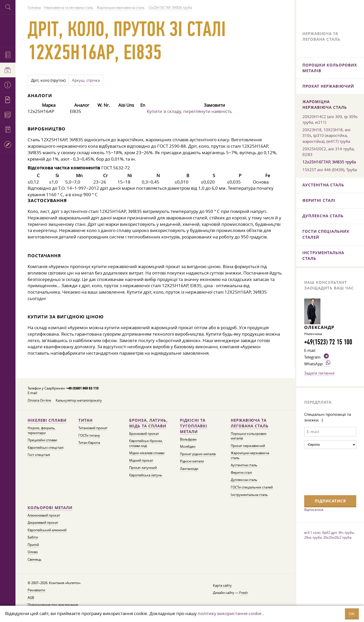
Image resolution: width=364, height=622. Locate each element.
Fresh (243, 593)
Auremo (8, 30)
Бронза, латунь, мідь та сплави (148, 423)
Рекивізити (36, 590)
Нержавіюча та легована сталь (250, 423)
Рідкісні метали (192, 461)
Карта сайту (222, 586)
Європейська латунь (146, 475)
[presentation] (325, 471)
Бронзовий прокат (144, 434)
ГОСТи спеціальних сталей (252, 487)
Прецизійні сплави (42, 440)
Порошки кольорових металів (330, 68)
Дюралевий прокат (43, 523)
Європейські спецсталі (45, 448)
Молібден (188, 447)
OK (352, 614)
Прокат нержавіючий (248, 446)
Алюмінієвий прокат (44, 515)
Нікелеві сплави (47, 420)
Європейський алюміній (47, 530)
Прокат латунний (143, 468)
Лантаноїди (189, 469)
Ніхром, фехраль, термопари (42, 430)
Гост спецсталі (39, 455)
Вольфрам (188, 439)
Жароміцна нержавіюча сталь (325, 105)
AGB (31, 598)
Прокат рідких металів (198, 454)
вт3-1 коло (312, 533)
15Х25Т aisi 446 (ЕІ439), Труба (330, 170)
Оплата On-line (39, 400)
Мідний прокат (141, 461)
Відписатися (314, 510)
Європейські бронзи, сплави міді (146, 443)
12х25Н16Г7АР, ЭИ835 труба (329, 162)
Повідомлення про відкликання (53, 605)
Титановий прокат (93, 428)
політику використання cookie (230, 613)
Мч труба (346, 533)
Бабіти (33, 537)
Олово (33, 552)
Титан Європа (89, 443)
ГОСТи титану (89, 436)
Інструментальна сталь (249, 495)
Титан (85, 420)
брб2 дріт (330, 533)
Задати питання (319, 373)
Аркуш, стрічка (86, 80)
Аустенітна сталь (244, 465)
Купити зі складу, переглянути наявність (189, 111)
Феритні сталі (241, 473)
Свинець (35, 559)
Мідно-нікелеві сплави (147, 453)
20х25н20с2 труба (337, 537)
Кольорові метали (50, 508)
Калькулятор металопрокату (79, 400)
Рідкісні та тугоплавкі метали (194, 426)
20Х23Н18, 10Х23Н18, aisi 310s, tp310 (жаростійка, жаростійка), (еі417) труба (326, 135)
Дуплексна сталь (244, 480)
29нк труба (313, 537)
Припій (33, 545)
